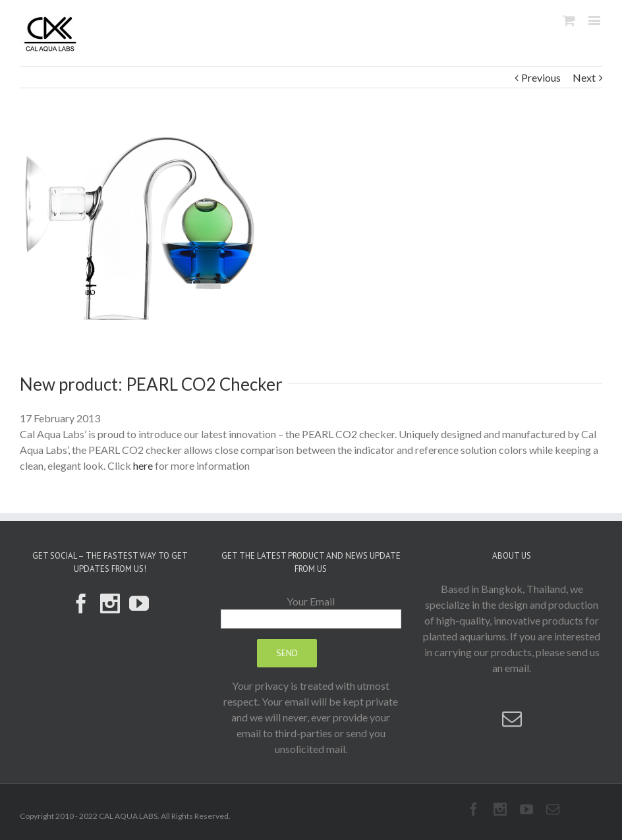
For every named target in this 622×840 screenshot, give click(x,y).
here (143, 465)
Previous (541, 77)
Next (584, 77)
